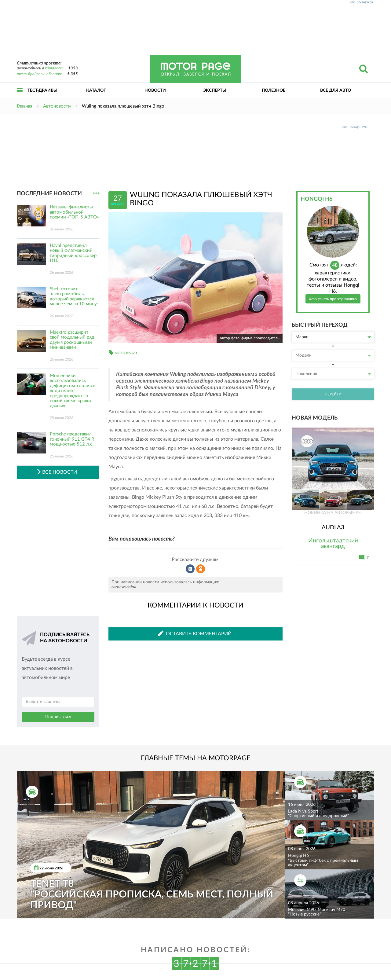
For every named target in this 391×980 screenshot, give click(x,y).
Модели (333, 355)
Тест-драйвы (42, 90)
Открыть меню (20, 97)
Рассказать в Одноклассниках (201, 569)
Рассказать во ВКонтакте (190, 569)
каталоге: (54, 68)
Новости (155, 90)
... (96, 193)
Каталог (96, 90)
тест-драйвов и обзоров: (39, 74)
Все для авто (336, 90)
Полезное (274, 90)
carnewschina (124, 587)
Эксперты (215, 90)
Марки (333, 337)
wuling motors (126, 352)
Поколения (333, 374)
